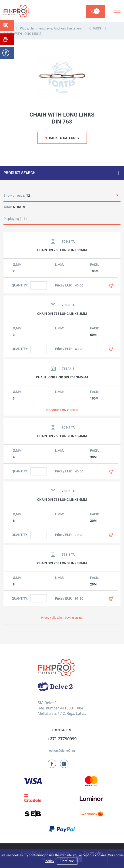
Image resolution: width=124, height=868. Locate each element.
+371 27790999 (62, 739)
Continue (67, 861)
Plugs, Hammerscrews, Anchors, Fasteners (51, 28)
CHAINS (95, 28)
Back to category (64, 138)
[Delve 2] (20, 11)
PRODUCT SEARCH (19, 173)
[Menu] (117, 11)
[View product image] (53, 241)
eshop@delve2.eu (62, 750)
